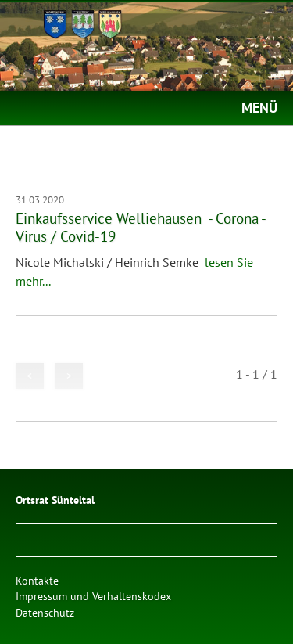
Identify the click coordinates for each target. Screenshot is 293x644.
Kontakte (37, 580)
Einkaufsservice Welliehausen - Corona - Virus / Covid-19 (140, 227)
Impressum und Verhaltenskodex (93, 596)
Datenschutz (45, 612)
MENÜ (259, 108)
